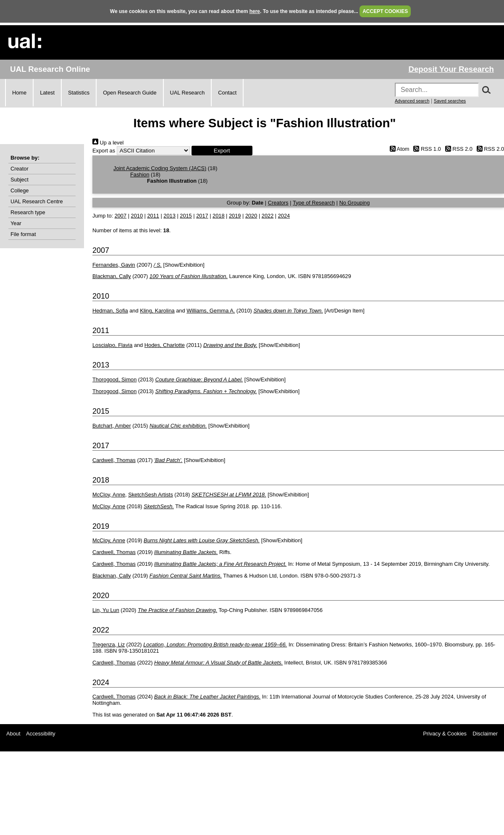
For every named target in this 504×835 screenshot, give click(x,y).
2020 (251, 216)
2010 (137, 216)
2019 (235, 216)
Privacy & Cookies (445, 734)
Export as (104, 151)
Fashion (140, 175)
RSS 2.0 (457, 149)
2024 (284, 216)
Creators (278, 203)
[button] (222, 151)
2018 (218, 216)
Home (19, 93)
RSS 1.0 (426, 149)
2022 (268, 216)
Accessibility (41, 734)
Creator (20, 169)
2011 (153, 216)
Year (16, 223)
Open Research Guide (130, 93)
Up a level (108, 143)
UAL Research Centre (37, 201)
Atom (398, 149)
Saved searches (450, 101)
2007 (121, 216)
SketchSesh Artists (151, 495)
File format (23, 234)
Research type (28, 212)
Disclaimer (485, 734)
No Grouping (355, 203)
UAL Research (188, 93)
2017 (202, 216)
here (255, 11)
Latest (47, 93)
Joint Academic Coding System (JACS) (160, 168)
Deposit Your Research (451, 69)
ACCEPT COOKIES (385, 11)
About (13, 734)
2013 (169, 216)
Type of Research (314, 203)
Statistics (79, 93)
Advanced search (412, 101)
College (20, 190)
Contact (227, 93)
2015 (186, 216)
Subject (20, 180)
